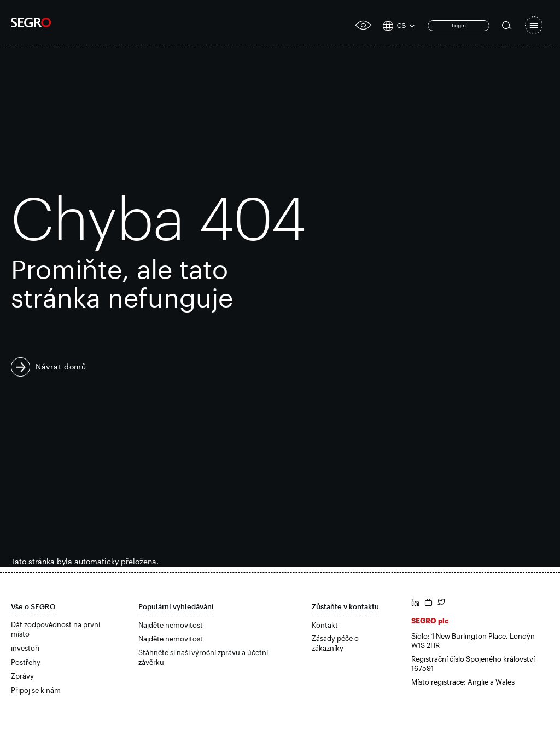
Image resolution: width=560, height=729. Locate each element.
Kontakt (325, 625)
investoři (25, 648)
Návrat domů (61, 366)
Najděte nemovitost (171, 625)
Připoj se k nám (36, 690)
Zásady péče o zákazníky (335, 643)
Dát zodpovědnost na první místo (56, 629)
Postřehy (26, 662)
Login (459, 25)
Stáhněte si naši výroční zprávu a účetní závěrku (203, 657)
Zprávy (22, 676)
